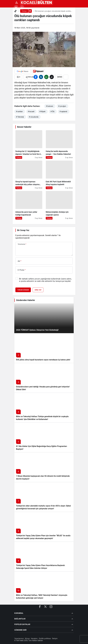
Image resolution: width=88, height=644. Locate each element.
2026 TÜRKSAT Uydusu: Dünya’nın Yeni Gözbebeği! (37, 330)
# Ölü (52, 111)
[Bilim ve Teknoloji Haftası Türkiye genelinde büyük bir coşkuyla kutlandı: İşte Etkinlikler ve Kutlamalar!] (44, 408)
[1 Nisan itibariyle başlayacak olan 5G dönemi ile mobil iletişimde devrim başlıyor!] (44, 467)
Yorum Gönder (23, 290)
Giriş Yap (38, 290)
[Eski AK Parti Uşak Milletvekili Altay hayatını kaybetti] (59, 175)
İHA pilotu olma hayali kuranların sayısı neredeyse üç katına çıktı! (43, 360)
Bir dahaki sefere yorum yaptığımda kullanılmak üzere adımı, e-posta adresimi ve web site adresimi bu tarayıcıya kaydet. (45, 280)
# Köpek (42, 111)
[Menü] (17, 2)
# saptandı (63, 111)
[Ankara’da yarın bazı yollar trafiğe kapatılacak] (29, 205)
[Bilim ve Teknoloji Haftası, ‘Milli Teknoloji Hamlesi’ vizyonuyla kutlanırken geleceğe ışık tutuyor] (44, 586)
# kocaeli (31, 111)
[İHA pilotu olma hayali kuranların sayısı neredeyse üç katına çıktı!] (44, 348)
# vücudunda (34, 117)
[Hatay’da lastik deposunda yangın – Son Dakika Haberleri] (59, 145)
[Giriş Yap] (22, 7)
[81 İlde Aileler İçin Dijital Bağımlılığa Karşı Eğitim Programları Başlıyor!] (44, 437)
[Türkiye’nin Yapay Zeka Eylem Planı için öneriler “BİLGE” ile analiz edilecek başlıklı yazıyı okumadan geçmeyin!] (44, 527)
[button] (16, 7)
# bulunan (50, 106)
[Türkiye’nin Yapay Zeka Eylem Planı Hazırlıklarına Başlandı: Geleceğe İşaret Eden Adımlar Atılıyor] (44, 556)
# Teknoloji (20, 117)
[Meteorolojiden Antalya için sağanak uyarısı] (59, 205)
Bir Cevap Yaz (23, 230)
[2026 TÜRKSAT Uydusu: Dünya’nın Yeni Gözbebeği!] (44, 318)
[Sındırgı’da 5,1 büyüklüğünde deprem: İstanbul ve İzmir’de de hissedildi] (29, 145)
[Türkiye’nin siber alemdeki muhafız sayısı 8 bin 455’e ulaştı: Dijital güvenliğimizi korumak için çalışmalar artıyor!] (44, 497)
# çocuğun (62, 106)
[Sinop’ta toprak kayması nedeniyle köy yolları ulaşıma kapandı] (29, 175)
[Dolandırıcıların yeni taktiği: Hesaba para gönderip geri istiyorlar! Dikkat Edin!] (44, 378)
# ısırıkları (19, 111)
